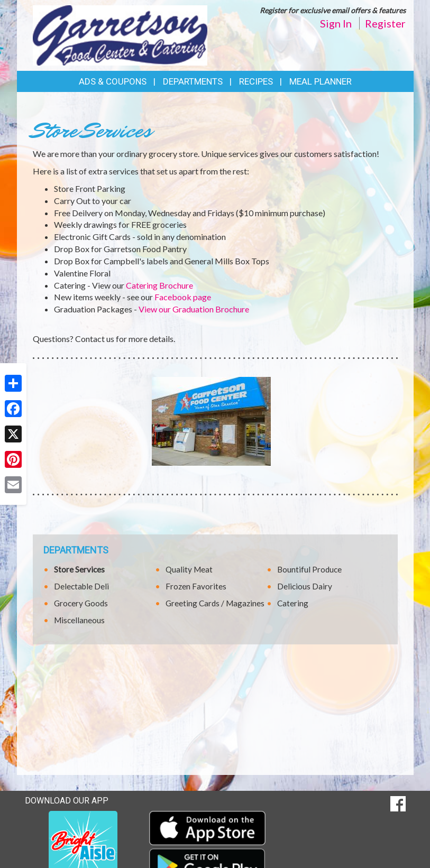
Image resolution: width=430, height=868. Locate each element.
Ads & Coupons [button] (113, 81)
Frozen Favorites (196, 586)
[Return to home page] (120, 35)
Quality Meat (189, 569)
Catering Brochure (159, 285)
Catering (293, 603)
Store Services (79, 569)
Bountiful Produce (309, 569)
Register (385, 23)
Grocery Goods (81, 603)
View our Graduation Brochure (194, 309)
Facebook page (183, 297)
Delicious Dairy (305, 586)
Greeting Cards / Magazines (215, 603)
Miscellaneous (79, 620)
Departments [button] (193, 81)
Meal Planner (321, 81)
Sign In (336, 23)
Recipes (256, 81)
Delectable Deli (81, 586)
